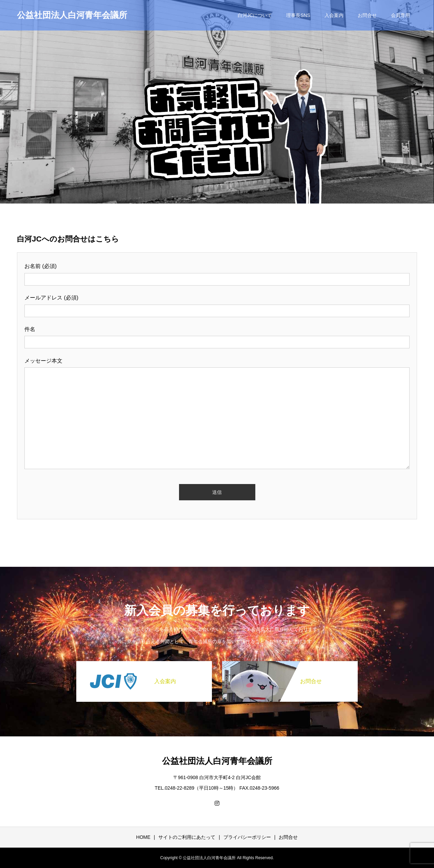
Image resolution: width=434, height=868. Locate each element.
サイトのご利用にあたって (187, 837)
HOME (143, 837)
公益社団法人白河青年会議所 (72, 15)
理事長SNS (298, 15)
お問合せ (367, 15)
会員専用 (400, 15)
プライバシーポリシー (247, 837)
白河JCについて (255, 15)
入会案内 (334, 15)
